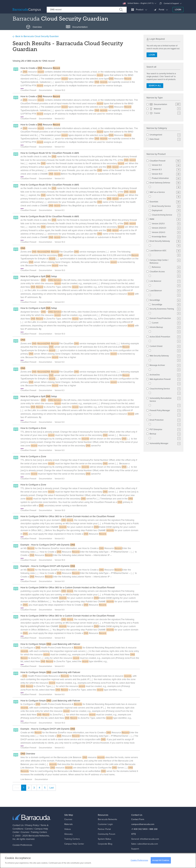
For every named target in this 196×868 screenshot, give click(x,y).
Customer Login (105, 824)
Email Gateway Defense (165, 183)
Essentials (165, 202)
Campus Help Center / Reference (165, 261)
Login (178, 10)
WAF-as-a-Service (165, 192)
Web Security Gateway (165, 356)
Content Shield (165, 346)
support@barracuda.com (143, 854)
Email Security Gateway (165, 241)
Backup (165, 434)
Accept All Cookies (161, 862)
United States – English (138, 3)
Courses (25, 832)
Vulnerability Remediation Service (165, 400)
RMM (165, 219)
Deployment (166, 211)
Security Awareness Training (165, 309)
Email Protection (165, 420)
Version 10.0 (166, 174)
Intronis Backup (165, 327)
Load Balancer (165, 291)
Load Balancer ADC (165, 251)
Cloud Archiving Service (166, 215)
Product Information (166, 178)
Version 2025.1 (166, 224)
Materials (69, 824)
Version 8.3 (166, 170)
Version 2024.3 (166, 232)
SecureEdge (165, 300)
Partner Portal (104, 829)
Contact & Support (169, 3)
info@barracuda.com (149, 839)
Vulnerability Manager (165, 444)
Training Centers (39, 832)
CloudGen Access (165, 272)
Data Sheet (165, 139)
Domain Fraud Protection (165, 318)
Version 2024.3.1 (166, 228)
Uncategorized (165, 135)
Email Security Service (166, 206)
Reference (166, 267)
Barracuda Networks (39, 836)
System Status (105, 839)
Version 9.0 (166, 165)
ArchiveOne (165, 375)
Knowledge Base (166, 237)
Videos (68, 829)
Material (165, 109)
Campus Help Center (74, 844)
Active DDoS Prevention (165, 337)
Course (165, 113)
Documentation (165, 104)
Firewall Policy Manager (165, 411)
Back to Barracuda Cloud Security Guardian (36, 36)
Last (52, 788)
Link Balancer (165, 281)
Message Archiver (165, 365)
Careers (29, 829)
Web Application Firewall (165, 379)
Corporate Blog (105, 844)
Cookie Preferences (22, 845)
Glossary (68, 834)
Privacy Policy (32, 825)
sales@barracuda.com (148, 844)
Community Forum (106, 834)
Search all (155, 86)
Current (166, 323)
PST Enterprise (165, 430)
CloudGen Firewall (165, 161)
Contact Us (18, 825)
